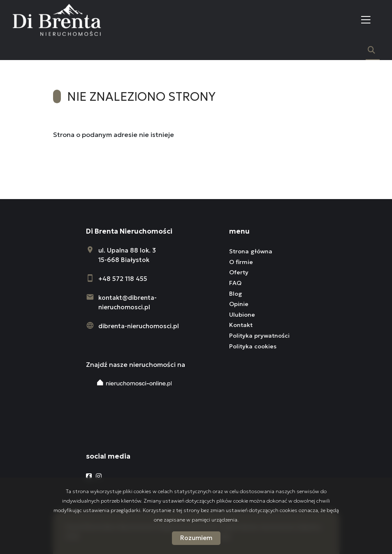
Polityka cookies (253, 346)
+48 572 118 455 (123, 279)
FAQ (235, 283)
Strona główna (251, 251)
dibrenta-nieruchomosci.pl (139, 326)
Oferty (239, 272)
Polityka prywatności (259, 336)
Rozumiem (196, 538)
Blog (236, 294)
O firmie (241, 262)
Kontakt (241, 325)
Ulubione (242, 315)
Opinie (239, 304)
